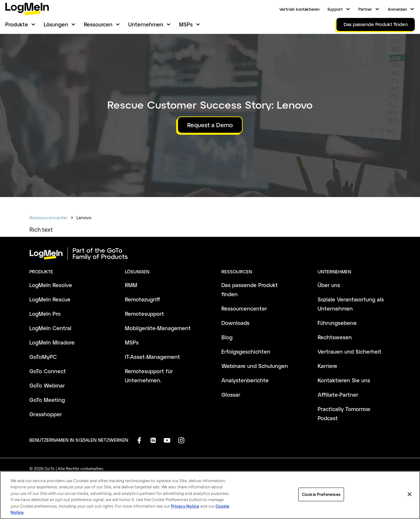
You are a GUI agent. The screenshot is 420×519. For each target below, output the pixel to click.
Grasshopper (46, 414)
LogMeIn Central (50, 328)
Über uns (329, 285)
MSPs (186, 24)
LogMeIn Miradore (52, 342)
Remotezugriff (142, 299)
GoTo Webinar (47, 385)
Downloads (235, 323)
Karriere (327, 366)
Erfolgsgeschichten (246, 351)
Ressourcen (98, 24)
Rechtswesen (335, 337)
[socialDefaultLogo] (139, 440)
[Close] (410, 496)
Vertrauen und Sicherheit (350, 351)
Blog (227, 337)
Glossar (231, 395)
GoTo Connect (48, 371)
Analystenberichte (245, 380)
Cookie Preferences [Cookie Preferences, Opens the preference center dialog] (321, 496)
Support (335, 9)
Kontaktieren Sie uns (344, 380)
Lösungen (56, 24)
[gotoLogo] (27, 9)
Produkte (17, 24)
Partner (365, 9)
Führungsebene (337, 323)
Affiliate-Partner (338, 395)
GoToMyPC (43, 357)
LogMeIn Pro (45, 314)
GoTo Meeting (47, 400)
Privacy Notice (185, 508)
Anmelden (397, 9)
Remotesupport (144, 314)
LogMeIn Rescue (50, 299)
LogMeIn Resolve (51, 285)
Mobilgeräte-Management (158, 328)
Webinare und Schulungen (255, 366)
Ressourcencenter (49, 218)
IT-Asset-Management (152, 357)
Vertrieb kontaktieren (300, 9)
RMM (131, 285)
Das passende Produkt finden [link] (376, 24)
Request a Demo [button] (210, 125)
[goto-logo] (210, 254)
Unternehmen (146, 24)
